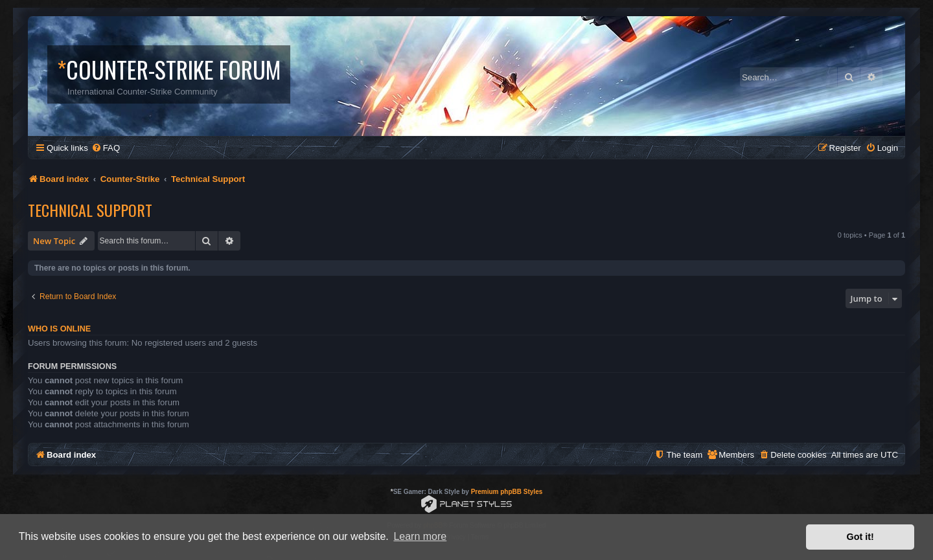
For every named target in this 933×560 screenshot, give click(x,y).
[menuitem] (106, 148)
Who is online (59, 329)
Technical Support (90, 210)
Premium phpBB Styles (507, 492)
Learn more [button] (420, 536)
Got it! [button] (860, 537)
